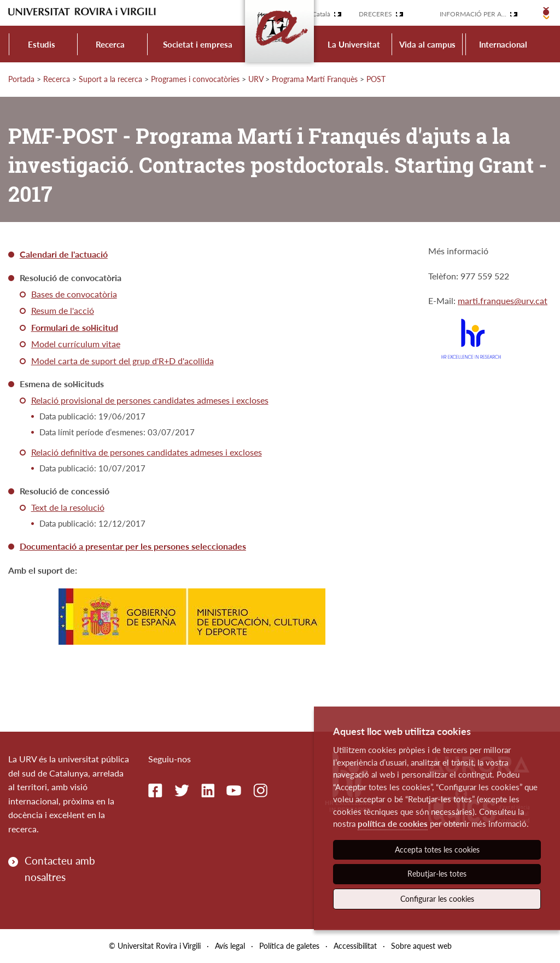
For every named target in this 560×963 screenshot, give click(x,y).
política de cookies (393, 824)
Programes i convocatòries (195, 79)
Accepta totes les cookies (437, 850)
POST (376, 79)
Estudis (42, 44)
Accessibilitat (355, 946)
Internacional (503, 44)
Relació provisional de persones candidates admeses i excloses (150, 400)
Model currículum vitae (76, 344)
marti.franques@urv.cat (503, 300)
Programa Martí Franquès (315, 79)
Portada (21, 79)
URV (256, 79)
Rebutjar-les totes (437, 874)
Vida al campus (427, 44)
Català (321, 14)
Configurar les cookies (437, 899)
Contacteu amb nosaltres (60, 869)
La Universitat (354, 44)
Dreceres (375, 14)
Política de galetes (289, 946)
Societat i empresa (198, 44)
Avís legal (230, 946)
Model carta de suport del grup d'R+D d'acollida (122, 361)
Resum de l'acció (63, 310)
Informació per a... (473, 14)
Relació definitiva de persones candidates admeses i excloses (147, 452)
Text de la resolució (68, 507)
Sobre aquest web (421, 946)
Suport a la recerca (110, 79)
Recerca (110, 44)
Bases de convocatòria (74, 294)
